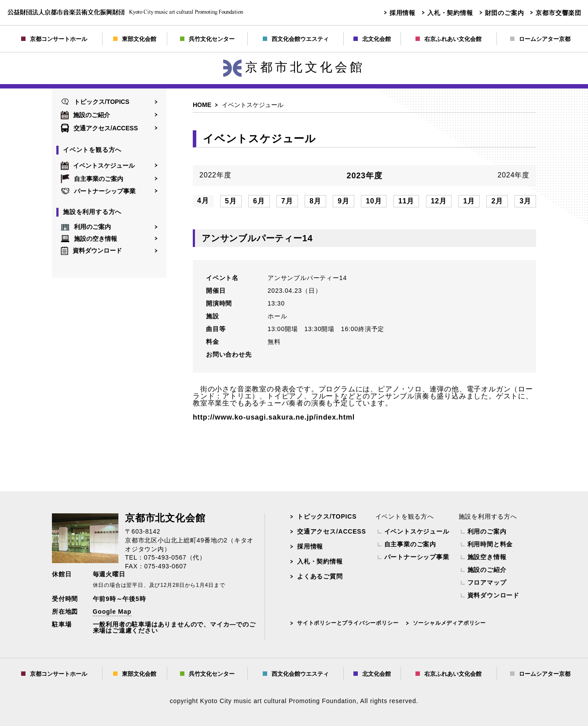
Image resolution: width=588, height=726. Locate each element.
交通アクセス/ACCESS (99, 128)
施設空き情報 (487, 557)
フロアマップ (487, 582)
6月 (259, 201)
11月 (406, 201)
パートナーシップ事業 (98, 191)
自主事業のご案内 (92, 179)
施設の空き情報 (89, 238)
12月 (439, 201)
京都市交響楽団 (559, 13)
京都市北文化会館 (294, 67)
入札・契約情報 (450, 13)
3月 (525, 201)
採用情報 (402, 13)
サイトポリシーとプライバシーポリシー (348, 623)
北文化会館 (372, 39)
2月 (497, 201)
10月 (374, 201)
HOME (202, 105)
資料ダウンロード (91, 251)
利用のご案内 (86, 227)
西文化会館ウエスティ (296, 39)
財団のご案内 (505, 13)
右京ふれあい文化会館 (448, 39)
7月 (287, 201)
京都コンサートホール (54, 39)
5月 (231, 201)
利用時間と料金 (490, 544)
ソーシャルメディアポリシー (449, 623)
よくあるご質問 (320, 576)
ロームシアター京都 (540, 39)
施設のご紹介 (85, 115)
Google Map (112, 612)
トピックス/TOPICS (95, 102)
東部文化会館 (135, 39)
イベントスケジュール (98, 166)
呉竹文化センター (207, 39)
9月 (344, 201)
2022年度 (215, 175)
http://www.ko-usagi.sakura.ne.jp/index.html (274, 417)
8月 (315, 201)
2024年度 (514, 175)
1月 (469, 201)
